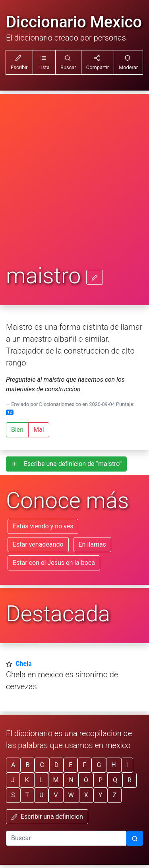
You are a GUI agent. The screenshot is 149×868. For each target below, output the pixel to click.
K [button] (27, 780)
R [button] (130, 780)
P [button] (101, 780)
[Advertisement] (74, 185)
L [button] (41, 780)
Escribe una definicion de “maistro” (66, 464)
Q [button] (115, 780)
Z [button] (114, 795)
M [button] (56, 780)
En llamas (92, 544)
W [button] (71, 795)
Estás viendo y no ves (43, 526)
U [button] (41, 795)
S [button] (13, 795)
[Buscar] (135, 838)
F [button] (84, 765)
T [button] (27, 795)
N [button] (71, 780)
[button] (44, 62)
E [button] (71, 765)
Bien (17, 430)
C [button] (42, 765)
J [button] (13, 780)
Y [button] (101, 795)
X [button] (86, 795)
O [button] (86, 780)
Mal (39, 430)
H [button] (113, 765)
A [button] (13, 765)
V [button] (56, 795)
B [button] (27, 765)
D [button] (57, 765)
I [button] (127, 765)
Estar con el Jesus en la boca (54, 563)
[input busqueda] (66, 838)
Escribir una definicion (47, 817)
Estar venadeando (38, 544)
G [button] (99, 765)
